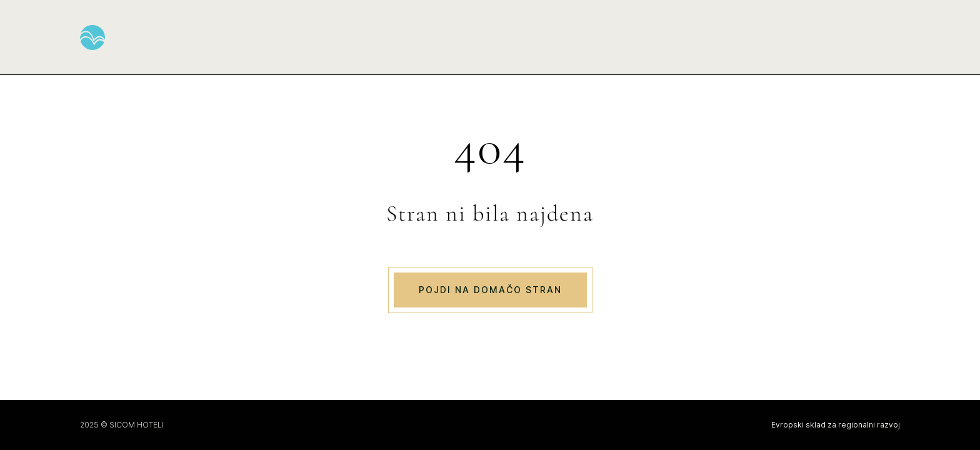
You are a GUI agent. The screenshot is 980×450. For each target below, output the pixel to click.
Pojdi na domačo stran (490, 290)
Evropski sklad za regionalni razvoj (836, 425)
